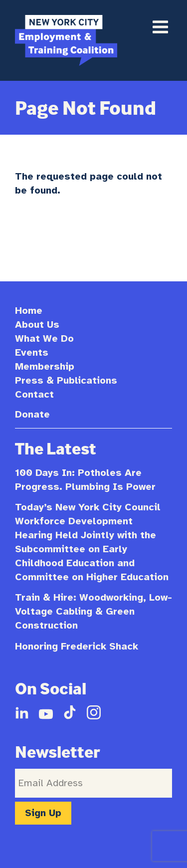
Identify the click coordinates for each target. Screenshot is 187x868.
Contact (34, 394)
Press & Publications (66, 380)
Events (32, 352)
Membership (45, 366)
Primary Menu (160, 27)
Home (29, 311)
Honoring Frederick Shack (77, 646)
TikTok (70, 712)
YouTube (46, 712)
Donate (32, 414)
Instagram (94, 712)
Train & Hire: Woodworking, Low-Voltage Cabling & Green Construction (93, 611)
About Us (37, 325)
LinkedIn (22, 712)
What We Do (44, 338)
